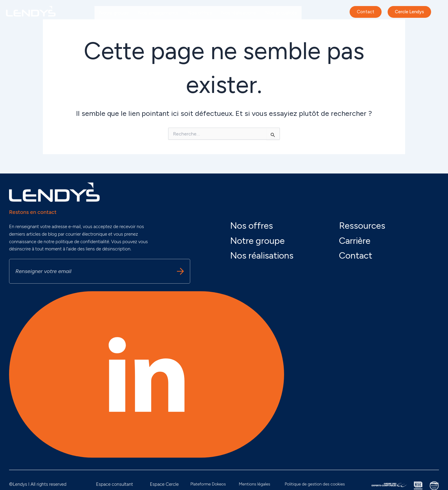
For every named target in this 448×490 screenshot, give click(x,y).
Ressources (362, 226)
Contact (356, 255)
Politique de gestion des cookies (315, 484)
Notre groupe (114, 13)
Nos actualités (281, 13)
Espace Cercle (164, 484)
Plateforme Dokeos (208, 484)
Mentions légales (254, 484)
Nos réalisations (238, 13)
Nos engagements (158, 13)
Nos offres (200, 13)
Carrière (107, 27)
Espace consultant (115, 484)
